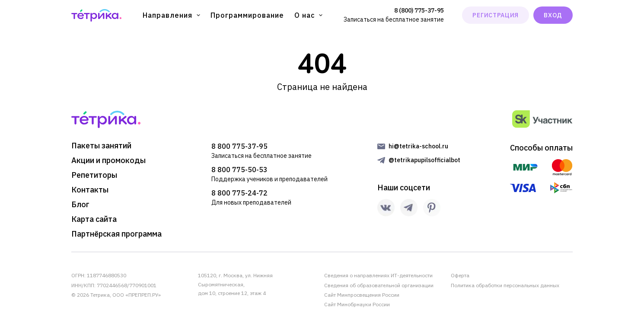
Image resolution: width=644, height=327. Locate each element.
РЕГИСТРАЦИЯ (496, 15)
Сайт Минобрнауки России (357, 304)
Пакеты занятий (101, 146)
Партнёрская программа (116, 234)
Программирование (247, 15)
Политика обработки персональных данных (505, 285)
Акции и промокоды (108, 160)
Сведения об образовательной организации (379, 285)
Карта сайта (94, 219)
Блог (80, 205)
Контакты (90, 190)
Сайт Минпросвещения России (362, 295)
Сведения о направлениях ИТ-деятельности (378, 275)
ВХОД (553, 15)
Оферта (460, 275)
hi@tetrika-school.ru (418, 146)
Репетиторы (94, 175)
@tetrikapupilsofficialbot (424, 160)
